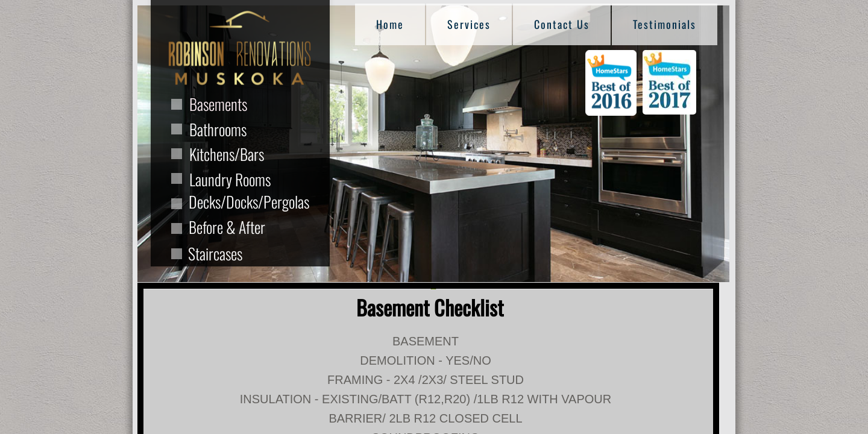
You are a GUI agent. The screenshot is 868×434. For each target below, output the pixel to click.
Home (390, 24)
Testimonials (665, 24)
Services (469, 24)
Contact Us (562, 24)
